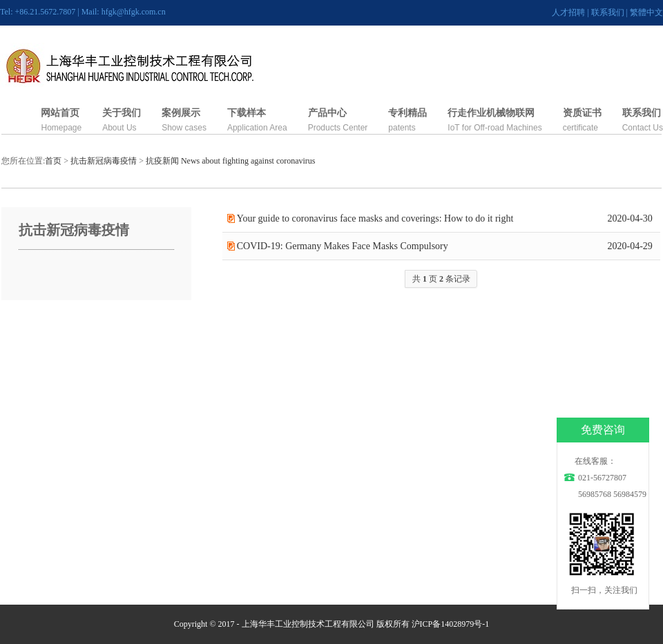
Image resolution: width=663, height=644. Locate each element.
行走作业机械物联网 (491, 113)
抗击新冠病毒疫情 (104, 161)
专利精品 (407, 113)
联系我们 (608, 12)
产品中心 (327, 113)
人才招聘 (568, 12)
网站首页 (60, 113)
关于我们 (122, 113)
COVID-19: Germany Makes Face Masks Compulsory (343, 246)
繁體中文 (646, 12)
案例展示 (181, 113)
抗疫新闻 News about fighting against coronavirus (231, 161)
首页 (53, 161)
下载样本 (247, 113)
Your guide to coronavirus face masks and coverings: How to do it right (375, 218)
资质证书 (582, 113)
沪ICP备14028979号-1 (451, 624)
